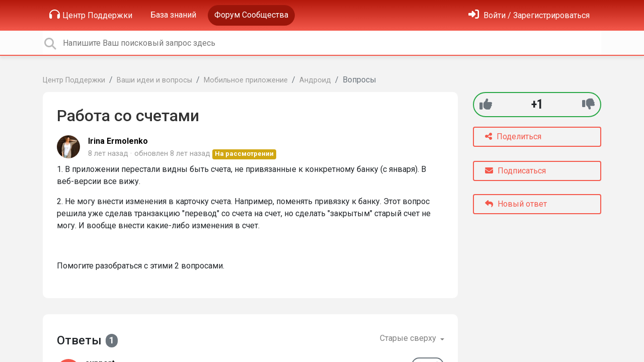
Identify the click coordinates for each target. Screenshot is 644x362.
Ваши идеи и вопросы (154, 80)
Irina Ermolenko (118, 141)
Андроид (315, 80)
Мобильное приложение (246, 80)
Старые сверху (409, 338)
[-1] (588, 104)
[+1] (486, 104)
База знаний (173, 15)
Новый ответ (516, 204)
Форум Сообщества (251, 15)
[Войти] (529, 15)
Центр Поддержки (91, 15)
